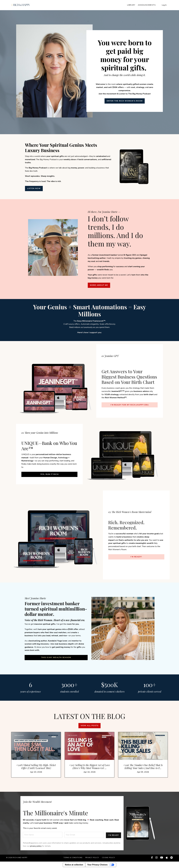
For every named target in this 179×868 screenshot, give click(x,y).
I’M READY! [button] (136, 556)
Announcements (147, 5)
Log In (164, 5)
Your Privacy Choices (97, 865)
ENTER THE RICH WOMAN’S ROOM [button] (125, 101)
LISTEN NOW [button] (35, 188)
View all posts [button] (89, 728)
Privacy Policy (92, 858)
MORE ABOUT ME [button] (99, 285)
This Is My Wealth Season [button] (56, 657)
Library (131, 5)
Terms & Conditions (73, 858)
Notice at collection (74, 865)
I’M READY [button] (113, 836)
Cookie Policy (108, 858)
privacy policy (36, 847)
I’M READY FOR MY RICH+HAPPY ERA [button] (130, 407)
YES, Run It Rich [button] (49, 474)
